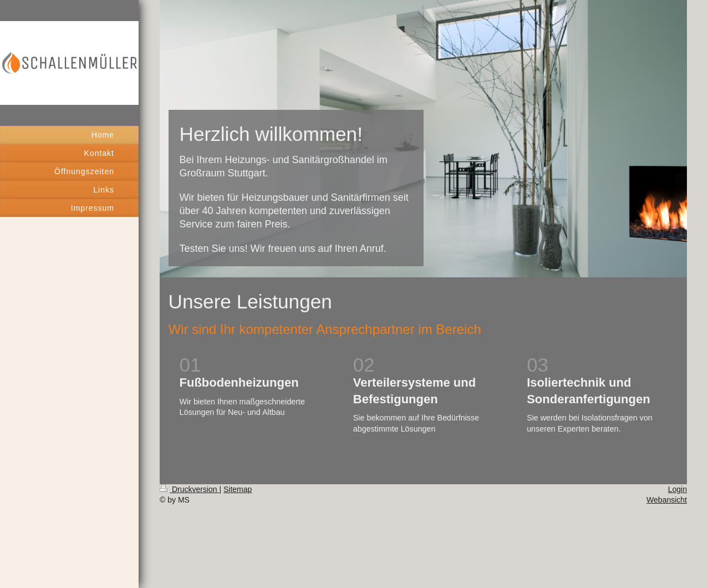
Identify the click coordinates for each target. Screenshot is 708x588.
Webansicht (667, 500)
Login (678, 489)
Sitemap (238, 489)
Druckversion (189, 489)
